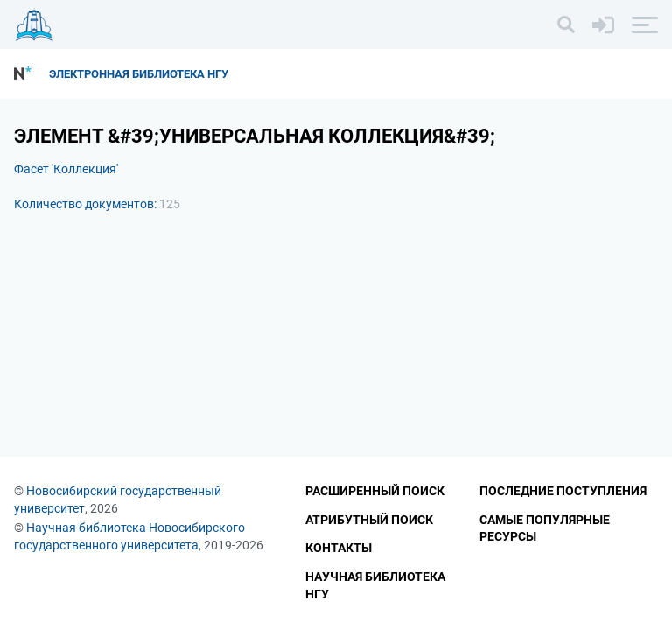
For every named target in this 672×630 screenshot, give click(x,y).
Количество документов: (97, 204)
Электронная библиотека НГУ (139, 74)
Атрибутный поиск (369, 520)
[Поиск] (566, 24)
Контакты (339, 548)
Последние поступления (563, 491)
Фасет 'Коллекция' (66, 169)
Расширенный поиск (375, 491)
